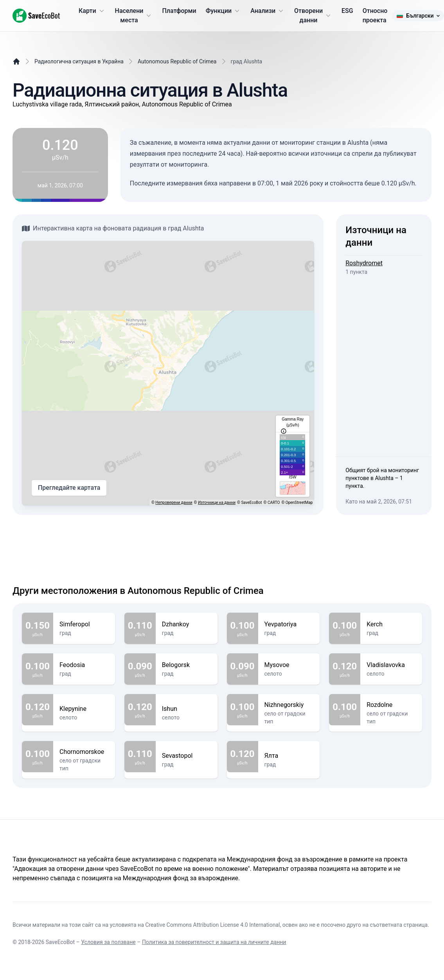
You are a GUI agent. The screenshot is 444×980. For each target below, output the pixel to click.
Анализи (268, 11)
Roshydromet (364, 263)
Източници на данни (217, 503)
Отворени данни (313, 15)
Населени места (134, 15)
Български (418, 16)
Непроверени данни (174, 503)
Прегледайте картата (69, 488)
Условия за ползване (108, 942)
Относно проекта (375, 15)
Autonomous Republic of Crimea (177, 61)
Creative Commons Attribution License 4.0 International (212, 925)
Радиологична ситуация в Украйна (79, 61)
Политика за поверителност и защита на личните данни (214, 942)
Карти (92, 11)
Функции (223, 11)
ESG (347, 11)
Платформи (179, 11)
